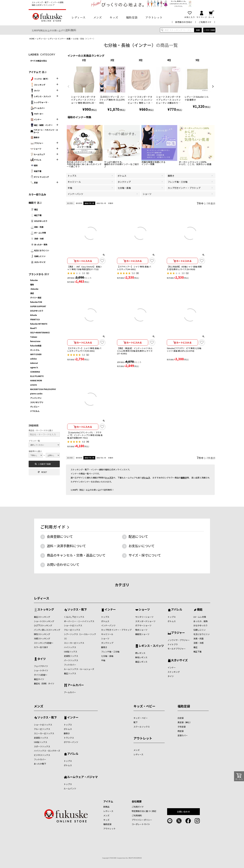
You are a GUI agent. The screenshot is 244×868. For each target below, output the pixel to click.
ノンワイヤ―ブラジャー (179, 640)
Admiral (34, 363)
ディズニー (35, 407)
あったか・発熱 (39, 245)
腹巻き (35, 137)
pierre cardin (36, 394)
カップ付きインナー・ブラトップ (116, 630)
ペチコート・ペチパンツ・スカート (44, 131)
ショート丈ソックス (73, 625)
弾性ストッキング (42, 634)
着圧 (34, 209)
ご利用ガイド (205, 22)
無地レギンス (141, 657)
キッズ (114, 17)
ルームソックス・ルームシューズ (79, 669)
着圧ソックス (70, 673)
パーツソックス (71, 660)
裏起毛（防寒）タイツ (44, 684)
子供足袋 (182, 727)
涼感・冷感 (37, 239)
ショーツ (36, 149)
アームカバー (38, 108)
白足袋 (181, 718)
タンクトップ (107, 643)
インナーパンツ (108, 625)
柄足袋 (181, 731)
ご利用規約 (137, 815)
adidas (34, 359)
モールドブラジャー (177, 649)
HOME (32, 39)
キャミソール (107, 634)
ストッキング (38, 85)
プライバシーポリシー (142, 820)
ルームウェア (38, 154)
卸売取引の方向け (184, 22)
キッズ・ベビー (144, 706)
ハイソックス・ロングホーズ (47, 751)
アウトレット (154, 17)
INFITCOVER (36, 354)
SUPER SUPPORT (38, 306)
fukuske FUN (36, 302)
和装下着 (36, 171)
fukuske (34, 280)
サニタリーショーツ (144, 617)
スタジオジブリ (37, 402)
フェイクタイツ (41, 666)
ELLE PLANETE (37, 376)
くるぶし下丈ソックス (74, 617)
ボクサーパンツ (71, 742)
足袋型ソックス (71, 656)
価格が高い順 (101, 203)
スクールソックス (142, 727)
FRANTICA (35, 319)
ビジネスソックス (42, 755)
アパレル (36, 160)
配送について (138, 536)
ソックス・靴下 (77, 610)
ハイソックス (70, 647)
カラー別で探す (41, 647)
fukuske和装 (36, 346)
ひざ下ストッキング (43, 625)
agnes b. (34, 367)
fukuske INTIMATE (39, 324)
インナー (36, 119)
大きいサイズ (38, 262)
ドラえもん (35, 411)
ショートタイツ (41, 670)
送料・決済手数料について (66, 546)
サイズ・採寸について (145, 555)
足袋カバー (183, 735)
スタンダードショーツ (145, 621)
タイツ (35, 91)
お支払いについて (142, 546)
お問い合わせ (184, 812)
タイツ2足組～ (41, 675)
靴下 (136, 722)
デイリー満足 (36, 298)
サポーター (37, 114)
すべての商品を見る (39, 61)
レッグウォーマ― (40, 102)
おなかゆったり (39, 221)
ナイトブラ (173, 644)
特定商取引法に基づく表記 (144, 811)
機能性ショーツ (142, 634)
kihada (34, 315)
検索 (198, 30)
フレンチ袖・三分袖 (110, 652)
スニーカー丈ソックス (74, 643)
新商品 (106, 807)
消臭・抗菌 (37, 227)
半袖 (103, 660)
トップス (109, 478)
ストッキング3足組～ (44, 643)
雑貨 (34, 165)
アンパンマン (36, 398)
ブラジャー (37, 143)
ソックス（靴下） (40, 79)
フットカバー (70, 665)
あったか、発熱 (201, 621)
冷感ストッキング (42, 639)
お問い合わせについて (63, 564)
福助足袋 (132, 17)
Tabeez (34, 337)
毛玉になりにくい (40, 250)
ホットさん (35, 350)
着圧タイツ (39, 679)
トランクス (69, 738)
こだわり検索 (209, 30)
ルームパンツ (70, 788)
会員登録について (60, 536)
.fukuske (34, 289)
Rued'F (33, 328)
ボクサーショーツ (143, 625)
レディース (79, 17)
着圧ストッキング (42, 617)
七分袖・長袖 (107, 656)
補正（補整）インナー (41, 125)
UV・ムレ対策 (38, 233)
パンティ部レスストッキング (47, 630)
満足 (32, 293)
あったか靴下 (40, 764)
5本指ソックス (71, 652)
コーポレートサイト (141, 824)
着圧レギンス (141, 662)
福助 (32, 284)
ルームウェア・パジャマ (82, 777)
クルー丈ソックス (72, 630)
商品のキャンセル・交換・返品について (76, 555)
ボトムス (146, 478)
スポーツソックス (42, 746)
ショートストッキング (44, 621)
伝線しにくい (38, 256)
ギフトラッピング (40, 177)
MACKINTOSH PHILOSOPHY (43, 389)
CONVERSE (35, 372)
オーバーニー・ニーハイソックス (79, 621)
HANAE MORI (36, 380)
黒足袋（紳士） (185, 722)
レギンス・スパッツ (41, 96)
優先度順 (79, 203)
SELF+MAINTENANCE (40, 332)
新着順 (111, 203)
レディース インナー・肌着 (59, 39)
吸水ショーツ (141, 630)
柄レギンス (140, 653)
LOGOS (34, 385)
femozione (35, 341)
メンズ (98, 17)
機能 (200, 610)
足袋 (34, 183)
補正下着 (36, 215)
